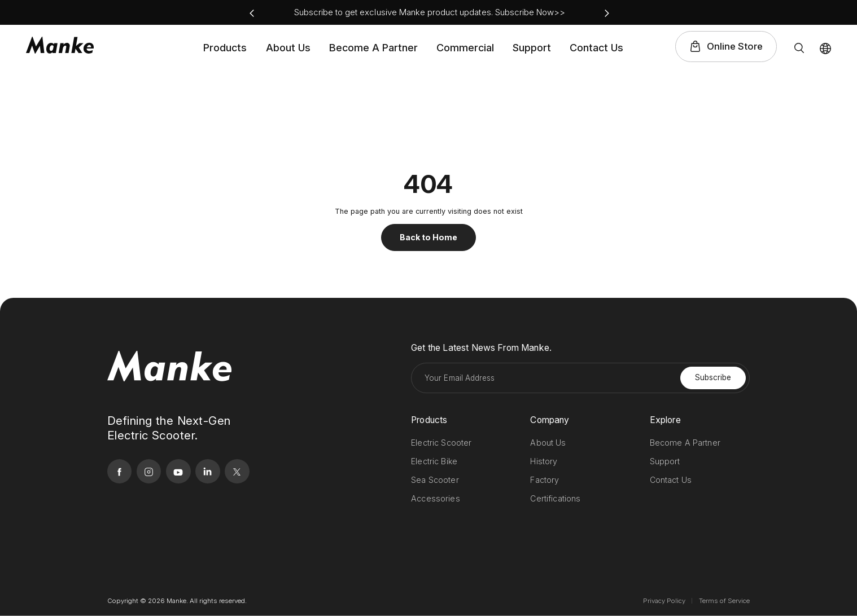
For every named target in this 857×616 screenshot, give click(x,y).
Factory (545, 480)
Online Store (735, 46)
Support (532, 48)
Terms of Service (724, 601)
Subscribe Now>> (530, 12)
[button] (252, 13)
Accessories (436, 498)
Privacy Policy (664, 601)
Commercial (465, 48)
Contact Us (596, 48)
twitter (827, 13)
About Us (288, 48)
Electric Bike (434, 461)
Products (225, 48)
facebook (747, 13)
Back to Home (428, 237)
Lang (825, 49)
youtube (787, 13)
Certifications (555, 498)
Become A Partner (373, 48)
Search (799, 48)
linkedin (806, 13)
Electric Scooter (441, 443)
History (544, 461)
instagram (766, 13)
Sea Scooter (435, 480)
